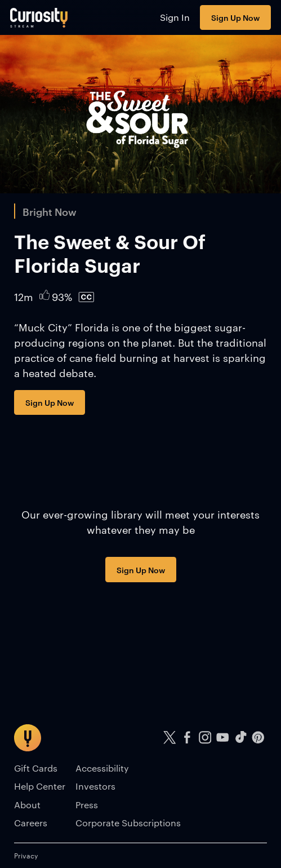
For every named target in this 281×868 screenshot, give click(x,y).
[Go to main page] (39, 17)
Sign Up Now (235, 17)
